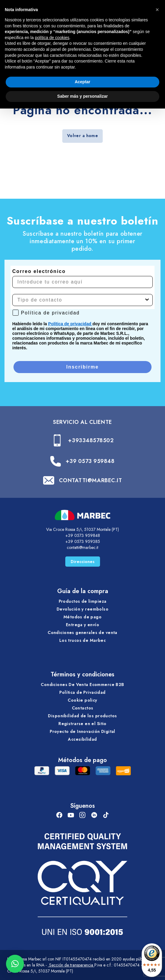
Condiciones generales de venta (82, 632)
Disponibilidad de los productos (82, 716)
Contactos (83, 708)
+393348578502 (91, 440)
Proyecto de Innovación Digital (82, 731)
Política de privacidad (70, 324)
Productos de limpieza (83, 601)
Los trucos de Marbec (82, 640)
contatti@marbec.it (82, 547)
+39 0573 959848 (90, 461)
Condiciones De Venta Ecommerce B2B (82, 684)
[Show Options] (147, 300)
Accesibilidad (82, 739)
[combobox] (81, 300)
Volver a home (82, 136)
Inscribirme (82, 367)
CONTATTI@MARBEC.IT (91, 480)
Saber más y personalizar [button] (82, 96)
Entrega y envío (82, 625)
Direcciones (83, 562)
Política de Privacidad (82, 692)
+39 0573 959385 (83, 541)
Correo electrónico (39, 271)
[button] (15, 964)
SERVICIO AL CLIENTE (82, 422)
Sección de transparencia (71, 965)
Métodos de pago (82, 617)
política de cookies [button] (52, 38)
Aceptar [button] (82, 82)
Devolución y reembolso (82, 609)
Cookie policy (82, 700)
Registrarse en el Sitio (82, 724)
